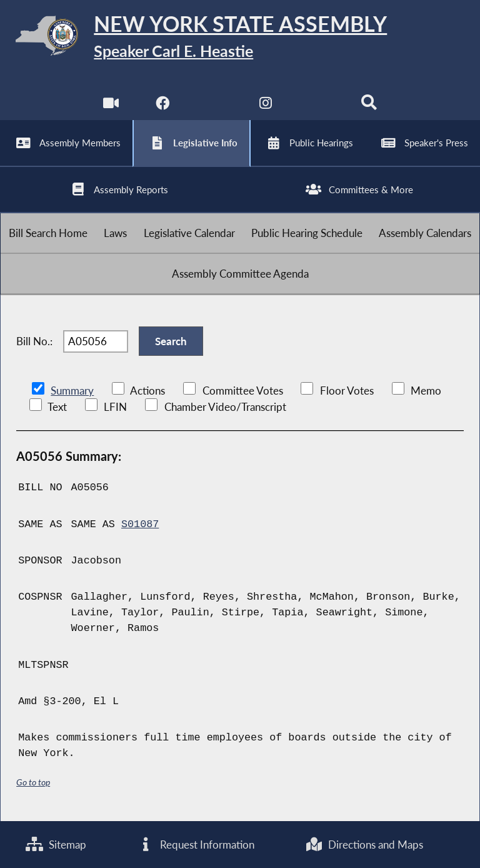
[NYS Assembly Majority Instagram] (266, 106)
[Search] (369, 106)
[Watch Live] (111, 106)
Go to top (33, 782)
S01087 (140, 524)
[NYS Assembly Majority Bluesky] (318, 106)
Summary (72, 391)
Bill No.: (34, 341)
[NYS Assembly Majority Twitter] (214, 106)
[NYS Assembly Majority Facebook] (162, 106)
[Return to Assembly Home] (240, 38)
